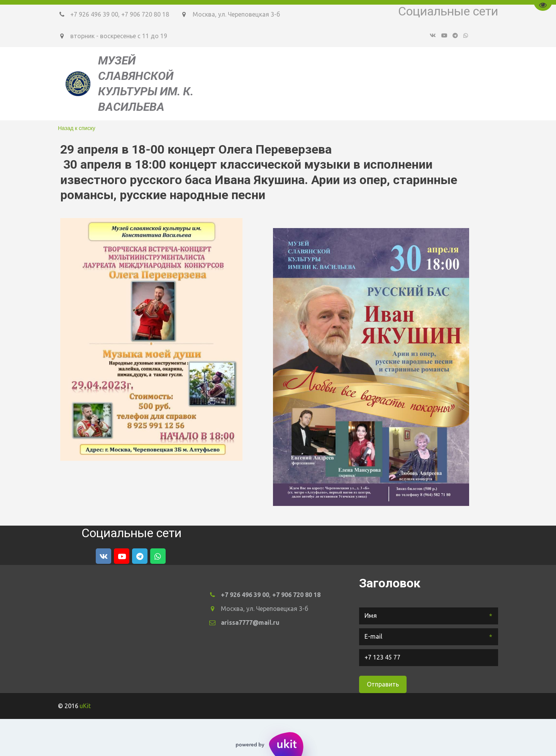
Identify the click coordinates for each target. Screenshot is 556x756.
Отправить (383, 684)
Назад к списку (77, 128)
